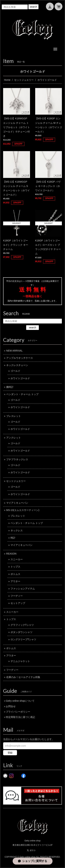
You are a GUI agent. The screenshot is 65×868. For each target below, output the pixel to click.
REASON (11, 554)
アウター (15, 581)
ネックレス (17, 530)
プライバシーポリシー (18, 712)
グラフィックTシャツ (22, 625)
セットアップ (18, 603)
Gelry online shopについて (20, 701)
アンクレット (14, 438)
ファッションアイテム (23, 589)
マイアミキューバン (17, 503)
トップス (15, 567)
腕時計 (10, 387)
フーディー (17, 596)
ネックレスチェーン (17, 365)
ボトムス (15, 574)
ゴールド (15, 371)
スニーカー (17, 559)
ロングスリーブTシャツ (23, 639)
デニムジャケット (20, 661)
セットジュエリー (24, 80)
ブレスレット (14, 416)
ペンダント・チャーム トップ (22, 394)
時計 (13, 538)
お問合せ (11, 706)
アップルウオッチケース (20, 358)
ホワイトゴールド (20, 378)
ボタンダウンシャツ (21, 632)
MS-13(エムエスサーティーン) (23, 510)
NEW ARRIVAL (14, 351)
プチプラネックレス (17, 459)
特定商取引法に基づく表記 (20, 717)
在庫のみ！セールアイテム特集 (23, 677)
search (33, 7)
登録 (10, 753)
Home (7, 80)
